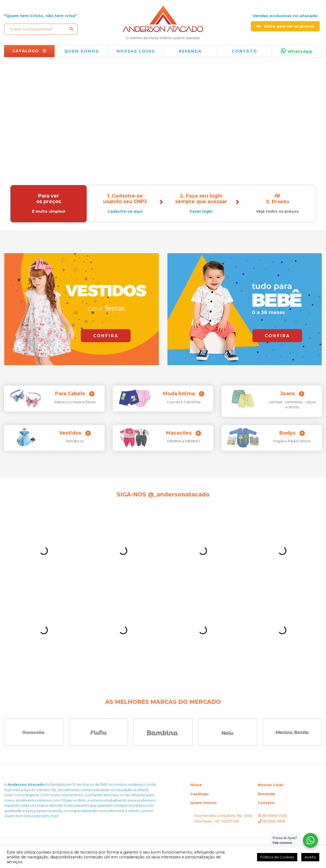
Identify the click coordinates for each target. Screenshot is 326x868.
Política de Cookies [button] (277, 857)
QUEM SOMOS (82, 51)
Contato (245, 51)
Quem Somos (204, 803)
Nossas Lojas (271, 785)
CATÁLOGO (29, 51)
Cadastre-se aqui (125, 211)
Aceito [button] (310, 857)
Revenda (266, 794)
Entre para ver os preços (285, 26)
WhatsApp (297, 51)
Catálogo (199, 794)
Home (196, 785)
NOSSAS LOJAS (136, 51)
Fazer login (201, 211)
